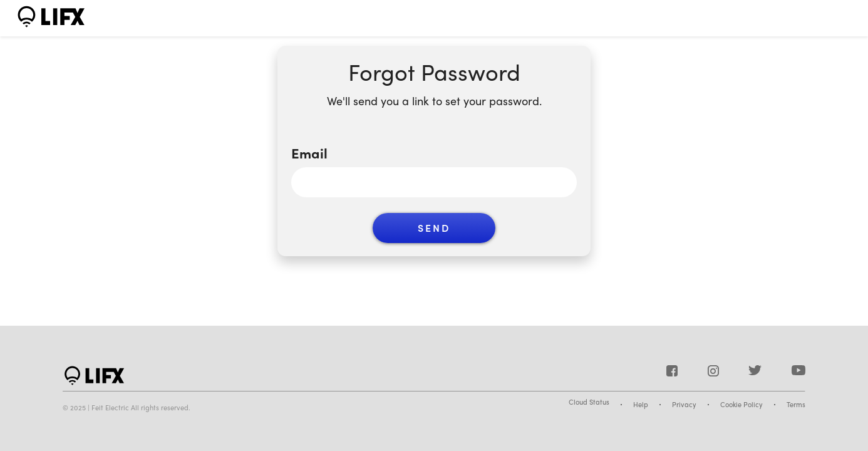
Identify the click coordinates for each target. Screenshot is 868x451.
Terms (796, 405)
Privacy (684, 405)
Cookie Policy (741, 405)
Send (434, 228)
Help (641, 405)
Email (309, 153)
